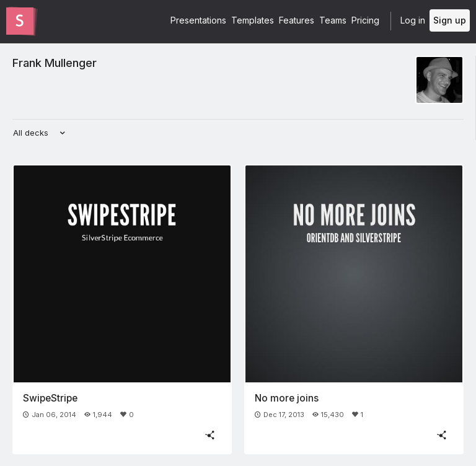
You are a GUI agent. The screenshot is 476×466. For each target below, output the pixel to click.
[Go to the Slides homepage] (20, 21)
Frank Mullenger (55, 63)
